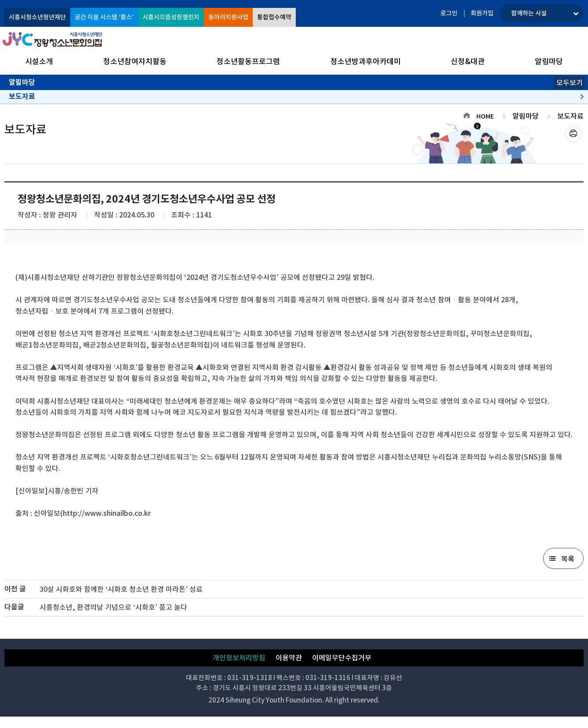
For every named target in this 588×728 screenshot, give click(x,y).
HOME (485, 116)
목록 (568, 559)
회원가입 (482, 13)
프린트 (573, 134)
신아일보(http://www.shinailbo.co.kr (92, 513)
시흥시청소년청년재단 (37, 17)
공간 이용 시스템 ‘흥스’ (104, 17)
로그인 (449, 13)
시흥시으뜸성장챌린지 (171, 17)
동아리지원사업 (228, 17)
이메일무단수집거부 (342, 658)
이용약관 (289, 658)
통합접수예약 (274, 17)
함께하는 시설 (529, 13)
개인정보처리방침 (239, 658)
